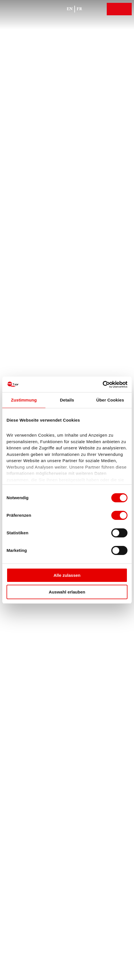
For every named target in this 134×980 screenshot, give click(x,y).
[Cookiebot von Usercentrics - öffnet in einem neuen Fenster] (103, 385)
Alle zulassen (67, 575)
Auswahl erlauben (67, 592)
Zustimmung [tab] (24, 400)
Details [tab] (67, 400)
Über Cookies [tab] (110, 400)
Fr (79, 9)
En (70, 9)
